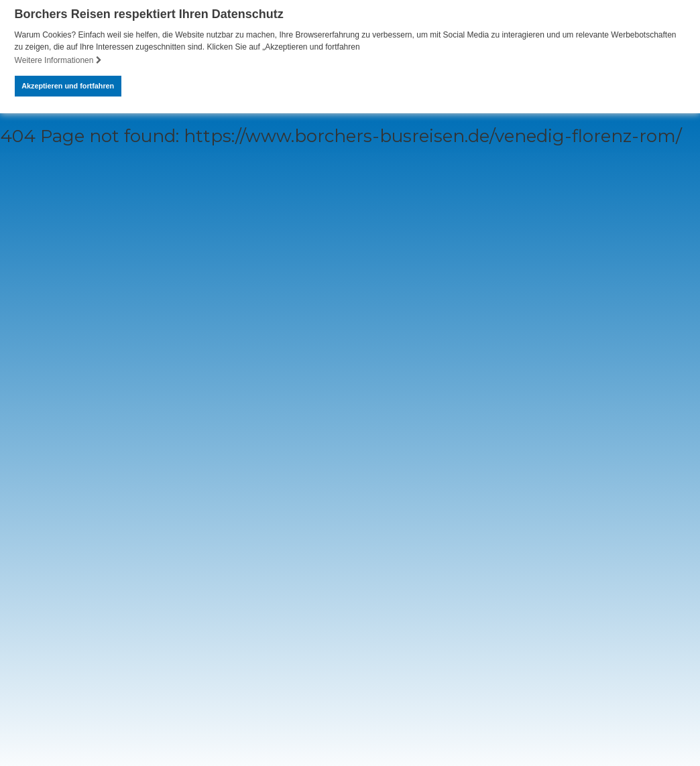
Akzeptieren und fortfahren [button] (68, 86)
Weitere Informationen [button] (58, 60)
